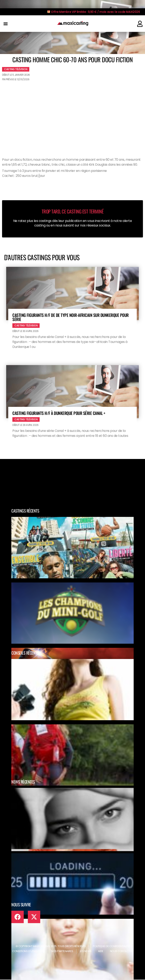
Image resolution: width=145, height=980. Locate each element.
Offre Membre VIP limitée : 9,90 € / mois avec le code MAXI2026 (94, 12)
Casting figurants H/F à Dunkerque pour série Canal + (59, 413)
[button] (5, 24)
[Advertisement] (72, 114)
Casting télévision (16, 69)
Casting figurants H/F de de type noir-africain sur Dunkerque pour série (71, 317)
